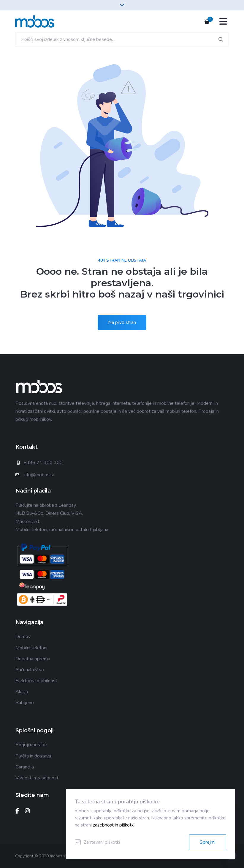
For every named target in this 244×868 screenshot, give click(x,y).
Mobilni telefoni (31, 648)
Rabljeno (25, 703)
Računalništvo (30, 670)
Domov (23, 637)
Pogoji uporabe (31, 745)
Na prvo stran (122, 322)
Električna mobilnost (36, 681)
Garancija (25, 767)
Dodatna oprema (33, 659)
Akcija (22, 692)
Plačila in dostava (33, 756)
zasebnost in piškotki (114, 825)
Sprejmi (208, 842)
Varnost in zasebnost (37, 778)
